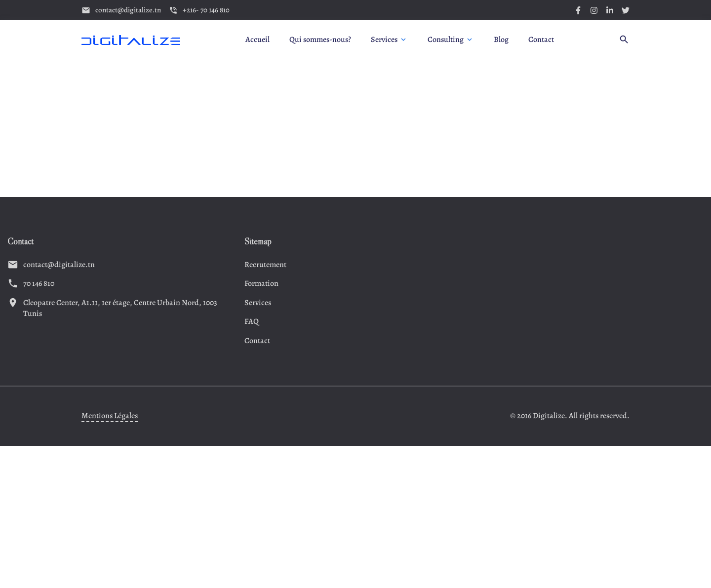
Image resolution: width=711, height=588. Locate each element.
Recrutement (265, 265)
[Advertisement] (355, 128)
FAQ (252, 321)
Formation (261, 283)
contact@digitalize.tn (59, 265)
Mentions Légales (110, 416)
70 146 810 (39, 283)
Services (258, 303)
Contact (257, 341)
